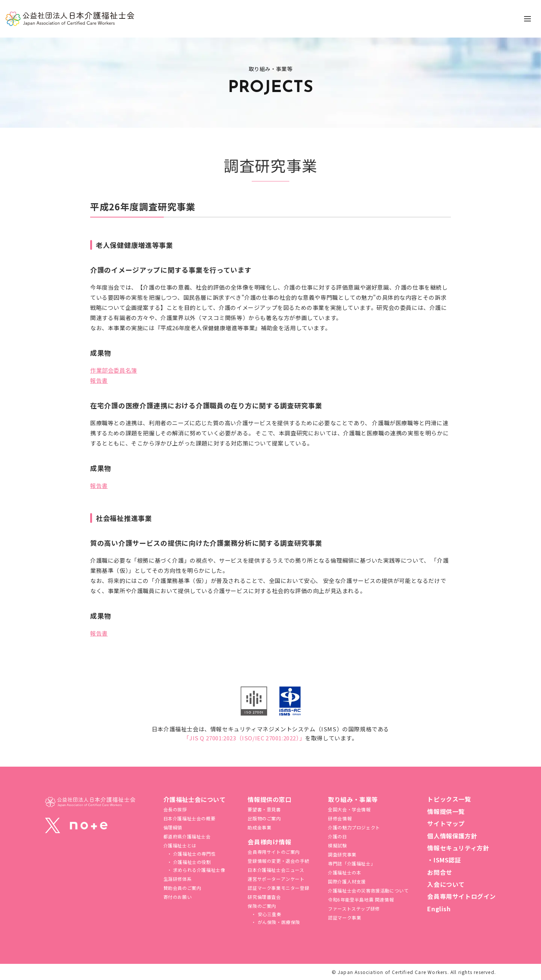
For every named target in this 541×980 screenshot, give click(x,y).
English (439, 909)
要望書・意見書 (264, 809)
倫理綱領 (173, 827)
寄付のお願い (178, 897)
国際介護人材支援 (347, 881)
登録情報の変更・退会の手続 (278, 861)
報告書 (99, 380)
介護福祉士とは (180, 845)
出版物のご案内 (264, 818)
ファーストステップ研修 (354, 908)
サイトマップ (446, 823)
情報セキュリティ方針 (458, 848)
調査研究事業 (342, 854)
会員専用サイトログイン (462, 896)
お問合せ (440, 872)
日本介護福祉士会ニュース (276, 870)
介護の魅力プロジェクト (354, 827)
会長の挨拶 (175, 809)
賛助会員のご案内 (182, 888)
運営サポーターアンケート (276, 879)
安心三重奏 (269, 914)
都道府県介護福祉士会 (187, 836)
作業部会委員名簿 (114, 370)
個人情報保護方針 (452, 836)
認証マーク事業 (345, 917)
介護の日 (337, 836)
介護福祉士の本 (345, 872)
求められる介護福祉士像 (198, 870)
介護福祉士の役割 (191, 862)
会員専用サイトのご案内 (274, 852)
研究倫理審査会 (264, 897)
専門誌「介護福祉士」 (352, 863)
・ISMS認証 (444, 860)
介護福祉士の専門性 (194, 854)
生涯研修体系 (178, 879)
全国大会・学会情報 (349, 809)
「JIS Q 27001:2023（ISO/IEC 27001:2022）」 (244, 738)
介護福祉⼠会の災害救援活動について (368, 890)
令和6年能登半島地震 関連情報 (361, 899)
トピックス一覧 (449, 799)
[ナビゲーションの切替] (527, 19)
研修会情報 (340, 818)
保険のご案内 (262, 906)
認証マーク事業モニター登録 (278, 888)
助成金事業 (259, 827)
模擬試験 (337, 845)
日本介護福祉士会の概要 (190, 818)
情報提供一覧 (446, 811)
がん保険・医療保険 (278, 922)
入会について (446, 884)
